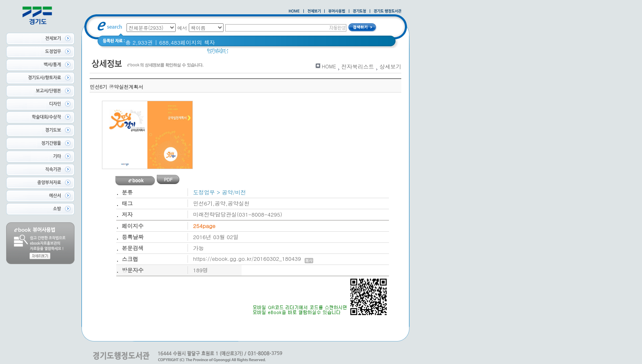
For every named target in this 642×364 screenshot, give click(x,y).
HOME (329, 66)
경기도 (242, 53)
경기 (262, 53)
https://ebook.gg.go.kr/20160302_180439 (253, 259)
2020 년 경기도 (293, 53)
